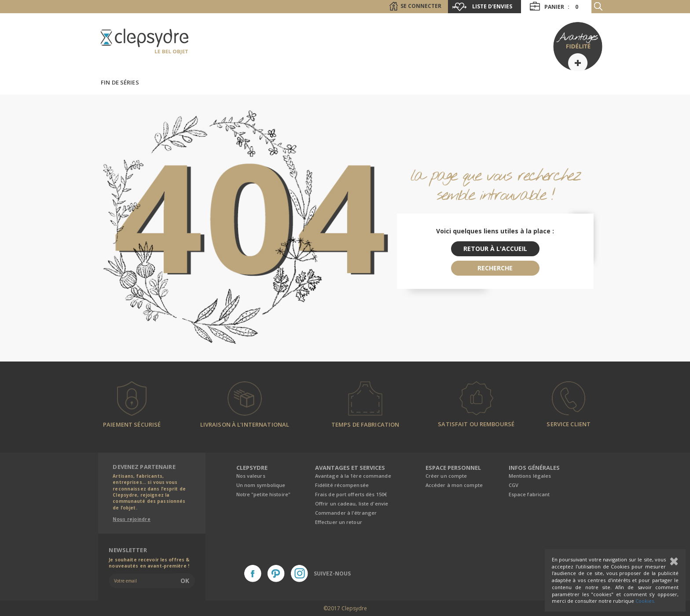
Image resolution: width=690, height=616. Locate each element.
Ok (185, 581)
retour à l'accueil (495, 249)
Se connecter (421, 6)
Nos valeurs (251, 476)
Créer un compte (446, 476)
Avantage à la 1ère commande (353, 476)
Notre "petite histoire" (264, 494)
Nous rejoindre (132, 519)
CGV (514, 485)
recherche (495, 268)
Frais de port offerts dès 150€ (351, 494)
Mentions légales (530, 476)
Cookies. (645, 601)
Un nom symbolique (261, 485)
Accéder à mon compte (454, 485)
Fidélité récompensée (342, 485)
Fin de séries (120, 82)
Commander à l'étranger (346, 513)
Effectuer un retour (339, 522)
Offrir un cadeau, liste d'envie (352, 503)
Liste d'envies (492, 6)
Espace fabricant (529, 494)
